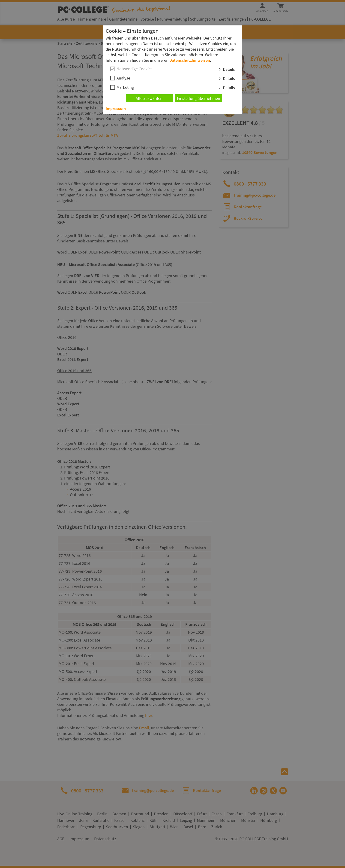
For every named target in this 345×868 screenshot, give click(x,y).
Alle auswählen (149, 98)
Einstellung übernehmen (199, 98)
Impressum (116, 108)
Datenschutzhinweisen (190, 60)
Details (229, 69)
